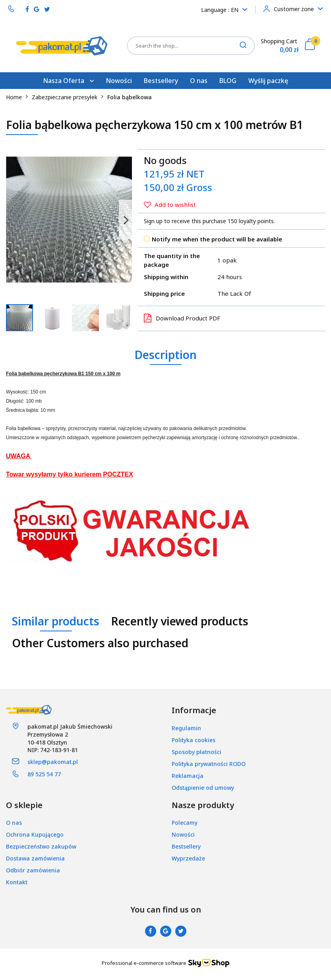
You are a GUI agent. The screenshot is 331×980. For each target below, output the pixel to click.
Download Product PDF (182, 318)
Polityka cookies (194, 740)
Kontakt (17, 882)
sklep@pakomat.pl (53, 762)
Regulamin (186, 728)
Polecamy (185, 823)
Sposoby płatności (196, 752)
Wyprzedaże (188, 858)
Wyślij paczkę (268, 81)
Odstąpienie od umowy (203, 788)
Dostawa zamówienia (35, 858)
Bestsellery (161, 81)
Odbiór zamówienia (33, 870)
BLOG (228, 81)
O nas (199, 81)
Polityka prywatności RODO (209, 764)
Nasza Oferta (68, 81)
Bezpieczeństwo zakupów (41, 846)
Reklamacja (188, 776)
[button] (194, 711)
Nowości (119, 81)
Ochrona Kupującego (35, 834)
